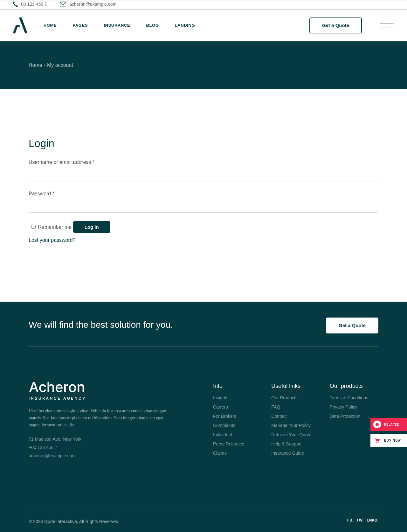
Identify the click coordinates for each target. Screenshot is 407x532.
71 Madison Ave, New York (55, 439)
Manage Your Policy (291, 425)
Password (52, 193)
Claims (220, 453)
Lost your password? (52, 240)
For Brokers (225, 416)
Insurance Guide (288, 453)
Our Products (284, 398)
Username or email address (72, 161)
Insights (221, 398)
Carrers (221, 407)
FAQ (276, 407)
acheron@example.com (52, 456)
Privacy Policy (344, 407)
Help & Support (286, 444)
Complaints (224, 425)
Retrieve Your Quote (291, 435)
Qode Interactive (61, 521)
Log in (92, 227)
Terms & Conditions (349, 398)
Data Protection (345, 416)
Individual (222, 435)
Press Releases (229, 444)
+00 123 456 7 (43, 447)
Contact (279, 416)
